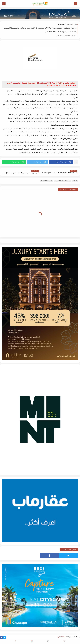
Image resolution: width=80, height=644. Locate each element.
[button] (61, 162)
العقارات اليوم (61, 637)
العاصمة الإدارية (46, 181)
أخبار (76, 25)
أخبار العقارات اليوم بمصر (65, 25)
